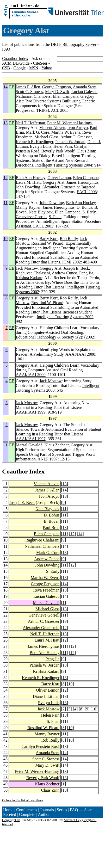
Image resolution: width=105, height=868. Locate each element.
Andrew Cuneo (64, 273)
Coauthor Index (15, 59)
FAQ (6, 49)
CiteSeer (40, 63)
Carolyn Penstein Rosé (41, 746)
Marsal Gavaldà (29, 445)
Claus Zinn (86, 151)
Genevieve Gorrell (31, 217)
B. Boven (52, 521)
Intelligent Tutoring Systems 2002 (65, 317)
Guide (24, 63)
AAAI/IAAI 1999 (31, 412)
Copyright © (11, 820)
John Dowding (28, 187)
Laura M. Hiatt (28, 182)
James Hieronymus (82, 182)
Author (44, 814)
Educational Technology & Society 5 (47, 337)
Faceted (10, 814)
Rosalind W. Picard (47, 243)
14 (5, 87)
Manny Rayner (28, 207)
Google (20, 68)
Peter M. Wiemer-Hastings (69, 123)
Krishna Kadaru (29, 278)
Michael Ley (73, 820)
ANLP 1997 (48, 459)
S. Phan (55, 217)
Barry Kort (49, 239)
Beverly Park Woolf (58, 151)
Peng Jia (86, 273)
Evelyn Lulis (41, 146)
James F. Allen (28, 87)
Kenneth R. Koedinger (35, 142)
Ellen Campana (65, 96)
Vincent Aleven (52, 128)
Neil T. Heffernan (30, 123)
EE (12, 87)
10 (5, 239)
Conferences (27, 810)
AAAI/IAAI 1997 (31, 439)
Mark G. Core (38, 132)
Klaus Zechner (56, 445)
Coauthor (15, 471)
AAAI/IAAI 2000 (80, 354)
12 (5, 178)
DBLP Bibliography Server (74, 44)
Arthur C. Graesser (76, 137)
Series (62, 810)
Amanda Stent (85, 87)
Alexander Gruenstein (60, 187)
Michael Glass (47, 137)
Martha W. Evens (66, 132)
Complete (27, 814)
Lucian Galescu (84, 92)
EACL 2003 (87, 192)
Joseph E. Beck (76, 268)
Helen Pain (63, 146)
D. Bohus (84, 207)
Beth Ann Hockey (31, 178)
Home (8, 810)
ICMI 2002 (72, 262)
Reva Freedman (46, 590)
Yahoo (47, 68)
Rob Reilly (69, 239)
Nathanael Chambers (33, 96)
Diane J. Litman (46, 696)
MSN (34, 68)
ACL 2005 (60, 110)
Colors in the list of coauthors (23, 800)
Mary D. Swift (57, 92)
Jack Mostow (27, 268)
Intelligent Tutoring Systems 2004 (64, 165)
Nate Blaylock (41, 212)
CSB (6, 68)
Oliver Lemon (59, 178)
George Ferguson (57, 87)
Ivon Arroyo (78, 128)
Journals (47, 810)
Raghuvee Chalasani (33, 273)
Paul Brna (51, 528)
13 (5, 123)
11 (6, 203)
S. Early (89, 212)
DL (15, 63)
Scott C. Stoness (29, 92)
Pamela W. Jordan (70, 142)
